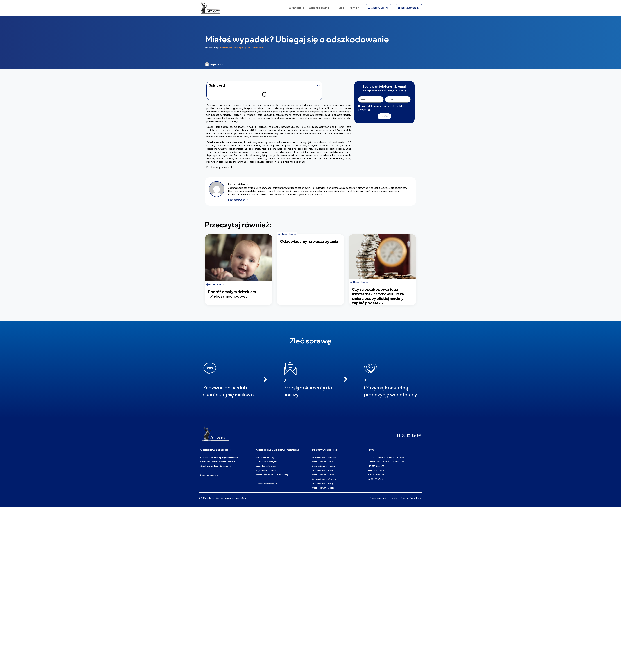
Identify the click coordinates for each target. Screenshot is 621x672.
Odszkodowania (320, 8)
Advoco (209, 48)
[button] (318, 85)
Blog (341, 8)
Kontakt (354, 8)
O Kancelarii (295, 8)
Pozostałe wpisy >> (238, 200)
